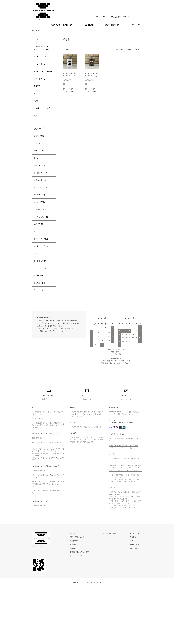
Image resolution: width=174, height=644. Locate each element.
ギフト (37, 112)
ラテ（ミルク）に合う (42, 322)
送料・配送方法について (49, 515)
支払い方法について (86, 602)
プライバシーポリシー (87, 613)
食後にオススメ (41, 192)
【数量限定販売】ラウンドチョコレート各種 (42, 50)
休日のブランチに (42, 208)
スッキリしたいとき (42, 252)
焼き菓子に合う (41, 339)
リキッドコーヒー (42, 96)
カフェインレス (41, 347)
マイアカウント (102, 17)
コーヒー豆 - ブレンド (43, 64)
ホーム (34, 31)
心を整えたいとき (42, 243)
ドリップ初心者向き (42, 280)
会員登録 (135, 594)
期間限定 (38, 104)
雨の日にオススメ (42, 200)
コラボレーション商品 (42, 129)
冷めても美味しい (42, 262)
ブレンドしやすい (42, 312)
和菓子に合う (40, 331)
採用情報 (82, 606)
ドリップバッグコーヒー (42, 86)
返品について (84, 598)
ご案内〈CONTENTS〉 (113, 25)
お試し (37, 120)
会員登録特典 (89, 25)
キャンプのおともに (42, 217)
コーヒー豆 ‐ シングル (43, 75)
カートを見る (136, 602)
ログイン (126, 17)
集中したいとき (41, 227)
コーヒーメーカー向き (42, 291)
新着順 (137, 49)
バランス (38, 168)
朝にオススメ (40, 184)
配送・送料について (86, 594)
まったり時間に (41, 235)
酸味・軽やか (40, 176)
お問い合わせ (136, 606)
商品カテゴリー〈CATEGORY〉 (62, 25)
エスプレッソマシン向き (42, 302)
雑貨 (40, 31)
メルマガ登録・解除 (115, 591)
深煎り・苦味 (40, 160)
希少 (36, 270)
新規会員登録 (115, 17)
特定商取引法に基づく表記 (88, 609)
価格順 (129, 49)
